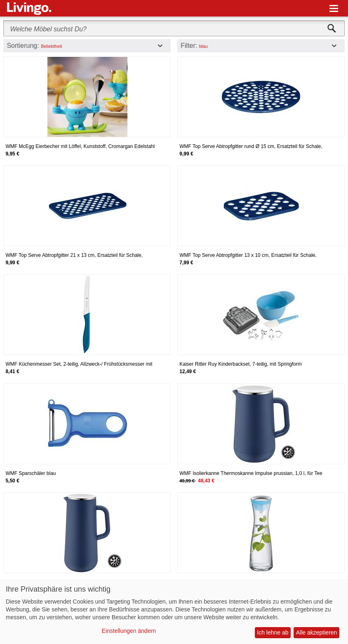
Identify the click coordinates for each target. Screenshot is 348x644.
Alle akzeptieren (317, 632)
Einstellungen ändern (129, 631)
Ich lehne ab (273, 632)
